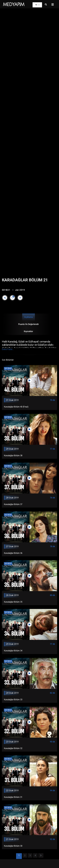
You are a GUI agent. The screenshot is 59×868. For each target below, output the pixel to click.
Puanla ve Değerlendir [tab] (29, 324)
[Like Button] (13, 298)
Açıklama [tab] (29, 317)
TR (37, 5)
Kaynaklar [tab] (28, 331)
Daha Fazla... (8, 349)
